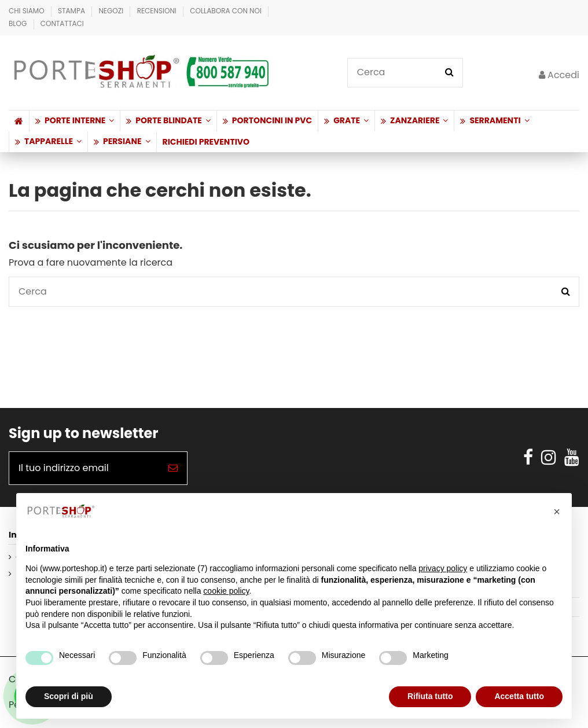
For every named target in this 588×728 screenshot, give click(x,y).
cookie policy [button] (226, 591)
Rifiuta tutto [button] (430, 696)
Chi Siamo (27, 11)
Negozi (112, 11)
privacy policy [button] (443, 568)
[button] (74, 121)
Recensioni (158, 11)
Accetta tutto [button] (519, 696)
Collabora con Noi (227, 11)
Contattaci (62, 23)
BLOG (19, 23)
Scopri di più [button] (69, 696)
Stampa (72, 11)
